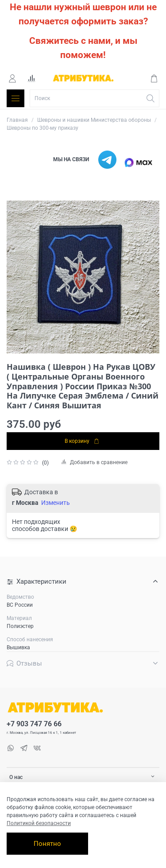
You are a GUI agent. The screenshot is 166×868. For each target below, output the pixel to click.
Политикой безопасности (39, 823)
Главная (17, 120)
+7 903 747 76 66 (34, 724)
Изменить (56, 503)
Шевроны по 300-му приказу (42, 128)
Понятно (47, 844)
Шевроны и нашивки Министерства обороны (94, 120)
